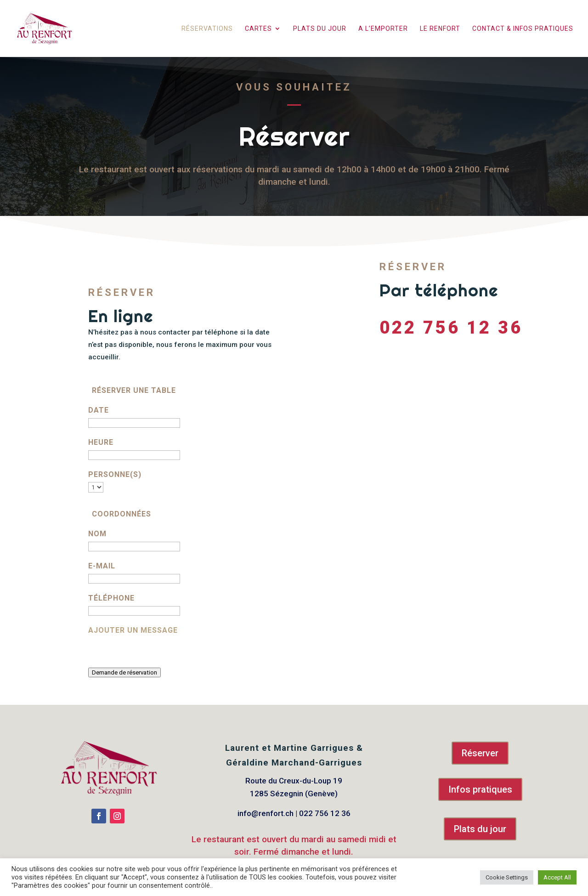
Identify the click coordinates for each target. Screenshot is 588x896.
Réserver (480, 753)
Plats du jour (320, 29)
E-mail (102, 566)
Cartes (258, 29)
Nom (97, 534)
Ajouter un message (133, 630)
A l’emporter (383, 29)
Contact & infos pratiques (523, 29)
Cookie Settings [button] (507, 877)
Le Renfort (440, 29)
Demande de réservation (124, 672)
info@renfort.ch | (268, 813)
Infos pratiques (480, 789)
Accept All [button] (557, 877)
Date (99, 410)
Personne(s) (115, 474)
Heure (101, 442)
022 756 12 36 (451, 327)
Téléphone (111, 598)
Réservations (207, 29)
